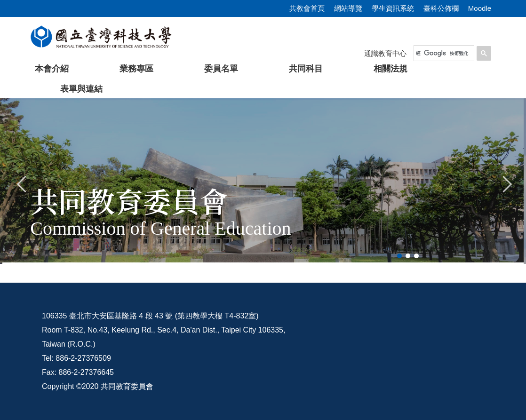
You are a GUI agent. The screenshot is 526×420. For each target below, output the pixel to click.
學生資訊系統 (393, 8)
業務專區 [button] (136, 69)
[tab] (399, 256)
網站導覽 (348, 8)
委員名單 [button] (221, 69)
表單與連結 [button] (81, 89)
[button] (22, 183)
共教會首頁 (307, 8)
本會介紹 (52, 69)
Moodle (480, 8)
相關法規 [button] (391, 69)
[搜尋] (442, 53)
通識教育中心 (385, 53)
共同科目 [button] (306, 69)
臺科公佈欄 (441, 8)
